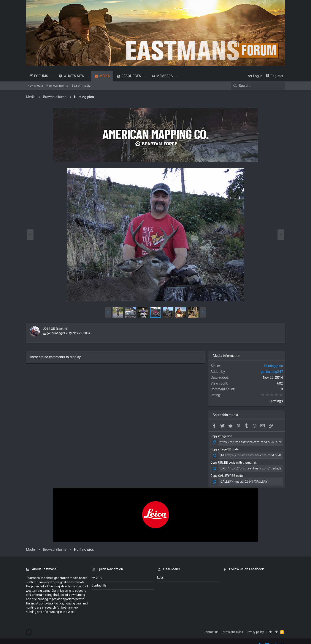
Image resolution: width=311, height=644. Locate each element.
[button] (52, 76)
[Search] (258, 86)
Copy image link (221, 436)
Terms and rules (232, 632)
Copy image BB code (225, 449)
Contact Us (99, 585)
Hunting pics (274, 366)
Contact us (211, 632)
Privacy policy (255, 632)
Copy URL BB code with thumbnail (233, 463)
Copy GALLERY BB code (227, 476)
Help (270, 632)
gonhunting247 (57, 333)
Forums (97, 577)
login (161, 577)
